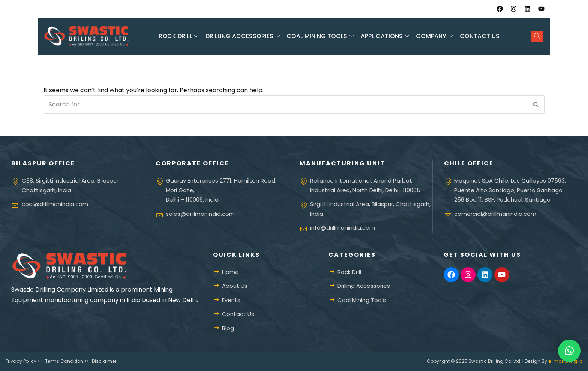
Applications (385, 37)
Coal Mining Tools (321, 37)
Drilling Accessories (244, 37)
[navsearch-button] (537, 36)
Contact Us (479, 37)
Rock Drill (180, 37)
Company (435, 37)
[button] (569, 351)
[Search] (286, 104)
